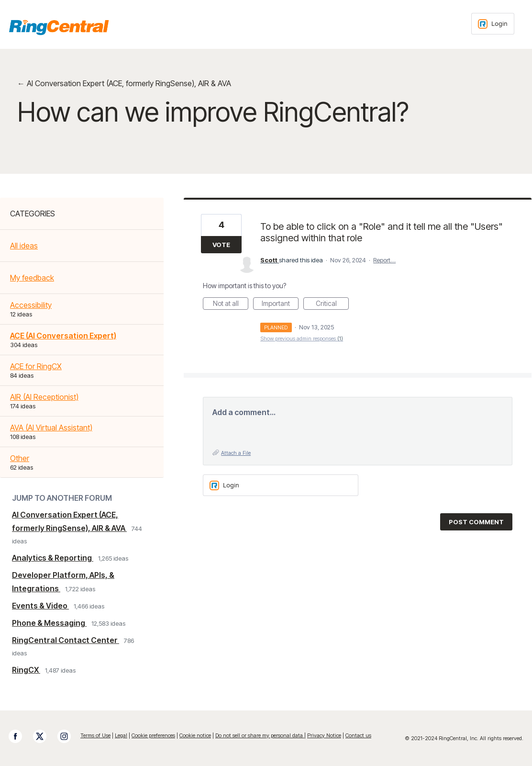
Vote (221, 245)
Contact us (358, 735)
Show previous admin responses (302, 338)
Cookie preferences (153, 735)
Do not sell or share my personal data (260, 735)
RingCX (26, 670)
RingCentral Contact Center (66, 640)
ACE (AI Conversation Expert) (63, 336)
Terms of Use (95, 735)
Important (280, 304)
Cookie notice (195, 735)
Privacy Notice (324, 735)
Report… (384, 260)
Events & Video (40, 606)
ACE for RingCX (36, 366)
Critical (332, 304)
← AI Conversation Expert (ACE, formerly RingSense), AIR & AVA (124, 83)
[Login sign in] (493, 24)
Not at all (231, 304)
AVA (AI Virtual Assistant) (51, 428)
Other (20, 458)
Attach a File (236, 453)
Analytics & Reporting (53, 558)
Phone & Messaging (49, 623)
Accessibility (31, 305)
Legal (121, 735)
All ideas (24, 246)
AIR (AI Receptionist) (44, 397)
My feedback (32, 278)
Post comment (476, 522)
